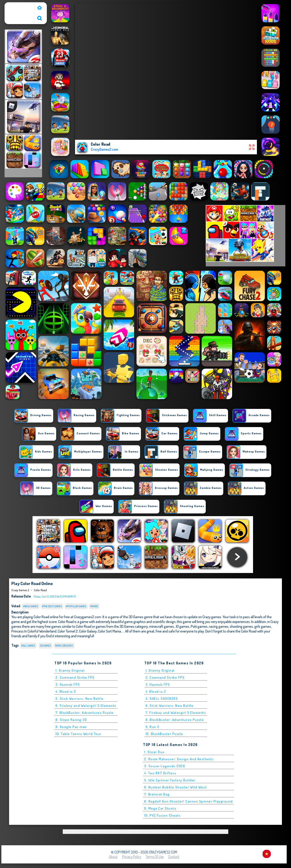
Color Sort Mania (109, 631)
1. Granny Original (70, 670)
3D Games (45, 646)
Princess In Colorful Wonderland (34, 631)
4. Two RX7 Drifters (160, 773)
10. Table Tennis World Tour (78, 734)
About (113, 857)
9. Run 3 (152, 727)
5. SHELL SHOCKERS (162, 699)
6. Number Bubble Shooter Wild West (175, 787)
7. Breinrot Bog (157, 794)
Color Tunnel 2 (68, 631)
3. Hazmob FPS (68, 684)
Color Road (40, 590)
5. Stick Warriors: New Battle (80, 699)
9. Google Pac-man (71, 727)
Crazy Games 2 (17, 5)
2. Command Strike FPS (75, 677)
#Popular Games (76, 606)
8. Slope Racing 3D (71, 720)
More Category (64, 646)
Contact (174, 857)
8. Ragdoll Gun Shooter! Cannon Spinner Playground (188, 801)
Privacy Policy (132, 857)
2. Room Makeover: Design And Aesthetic (179, 759)
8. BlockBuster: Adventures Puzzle (175, 720)
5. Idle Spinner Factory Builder (170, 780)
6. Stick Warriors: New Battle (170, 706)
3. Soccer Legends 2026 (165, 766)
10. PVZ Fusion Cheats (162, 815)
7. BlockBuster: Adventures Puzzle (85, 713)
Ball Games (28, 646)
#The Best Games (52, 606)
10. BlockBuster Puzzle (164, 734)
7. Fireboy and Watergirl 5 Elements (176, 713)
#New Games (31, 606)
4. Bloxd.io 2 (66, 692)
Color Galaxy (88, 631)
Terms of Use (155, 857)
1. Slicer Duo (154, 752)
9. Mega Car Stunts (160, 808)
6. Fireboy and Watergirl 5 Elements (86, 706)
